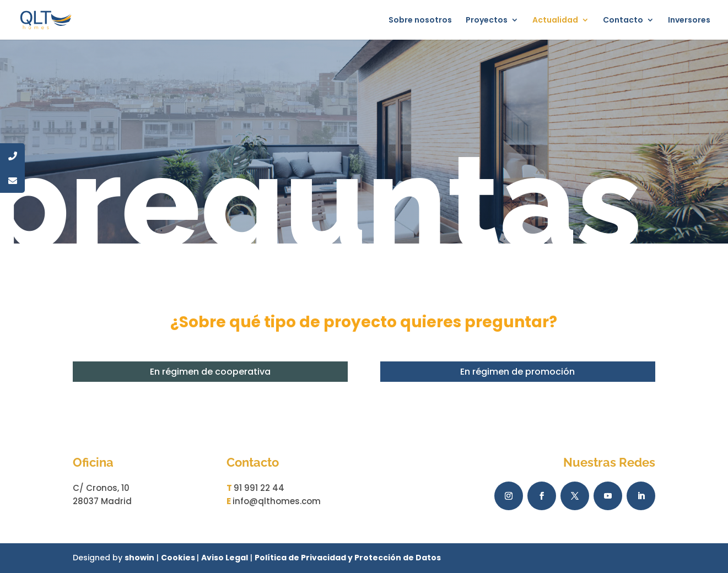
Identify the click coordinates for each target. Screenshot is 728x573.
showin (139, 558)
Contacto (623, 21)
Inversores (689, 21)
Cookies (179, 558)
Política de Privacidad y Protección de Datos (348, 558)
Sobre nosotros (420, 21)
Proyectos (487, 21)
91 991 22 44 (259, 488)
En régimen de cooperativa (210, 372)
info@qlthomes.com (277, 501)
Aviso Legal (225, 558)
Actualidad (555, 21)
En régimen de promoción (517, 372)
